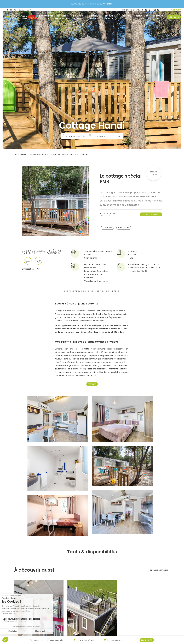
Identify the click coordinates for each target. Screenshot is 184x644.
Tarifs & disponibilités (151, 214)
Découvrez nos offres (110, 16)
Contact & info (158, 16)
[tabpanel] (92, 80)
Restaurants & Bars (142, 16)
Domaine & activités (78, 16)
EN (7, 9)
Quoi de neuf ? (25, 9)
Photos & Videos (126, 16)
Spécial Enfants (94, 16)
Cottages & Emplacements (62, 16)
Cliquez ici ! (108, 4)
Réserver (92, 384)
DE (11, 9)
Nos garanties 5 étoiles (46, 16)
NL (15, 9)
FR (4, 9)
